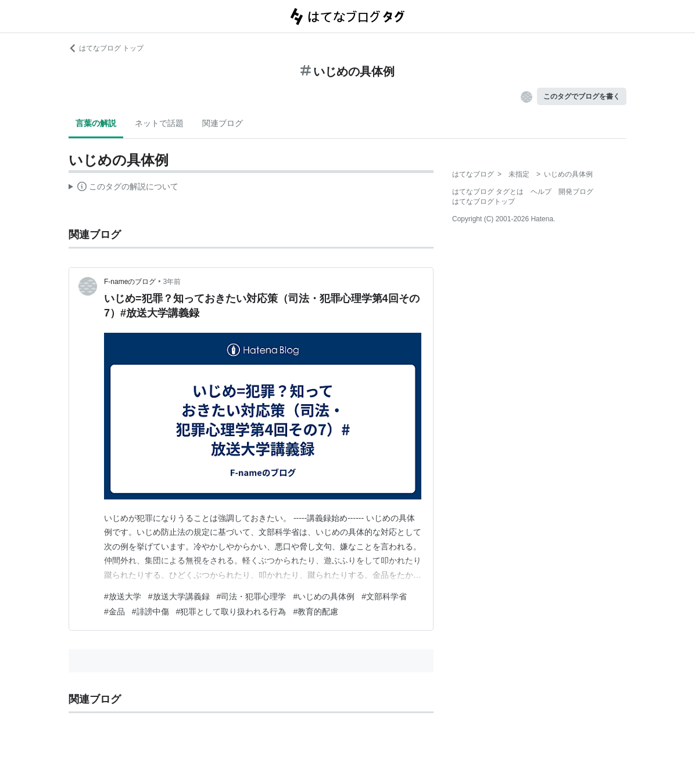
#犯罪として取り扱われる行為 (231, 612)
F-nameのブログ (130, 282)
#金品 (114, 612)
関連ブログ (223, 123)
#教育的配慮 (316, 612)
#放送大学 (123, 596)
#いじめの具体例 (324, 596)
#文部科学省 (384, 596)
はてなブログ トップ (106, 48)
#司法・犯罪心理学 (252, 596)
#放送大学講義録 (179, 596)
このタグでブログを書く (582, 96)
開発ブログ (576, 192)
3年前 (172, 282)
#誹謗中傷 (151, 612)
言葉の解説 (96, 123)
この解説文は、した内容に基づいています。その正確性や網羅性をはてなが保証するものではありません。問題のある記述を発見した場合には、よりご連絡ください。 (123, 188)
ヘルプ (541, 192)
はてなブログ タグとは (488, 192)
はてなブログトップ (483, 202)
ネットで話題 (159, 123)
